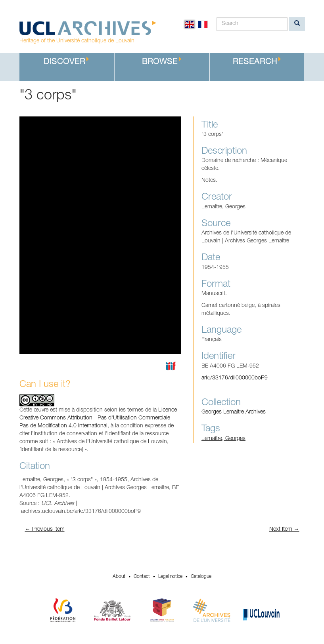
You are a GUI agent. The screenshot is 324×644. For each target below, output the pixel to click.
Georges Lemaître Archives (234, 412)
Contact (142, 577)
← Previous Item (45, 530)
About (119, 577)
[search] (297, 24)
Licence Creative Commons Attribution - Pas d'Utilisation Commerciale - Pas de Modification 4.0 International (98, 418)
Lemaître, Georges (223, 439)
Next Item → (284, 530)
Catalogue (201, 577)
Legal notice (170, 577)
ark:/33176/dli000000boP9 (235, 378)
